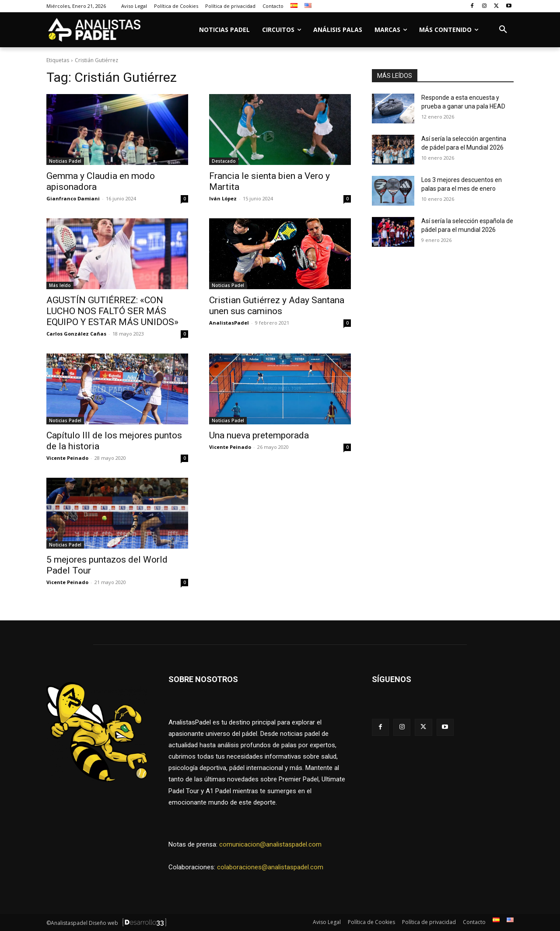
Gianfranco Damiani (73, 198)
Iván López (223, 198)
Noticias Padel (65, 161)
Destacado (224, 161)
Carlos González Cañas (76, 334)
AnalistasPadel (229, 323)
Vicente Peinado (67, 458)
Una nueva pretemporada (259, 435)
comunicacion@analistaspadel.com (270, 844)
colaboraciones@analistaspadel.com (270, 867)
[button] (503, 30)
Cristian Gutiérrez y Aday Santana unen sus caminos (277, 306)
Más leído (60, 285)
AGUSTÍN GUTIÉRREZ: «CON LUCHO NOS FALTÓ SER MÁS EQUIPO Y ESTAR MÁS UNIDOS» (112, 311)
